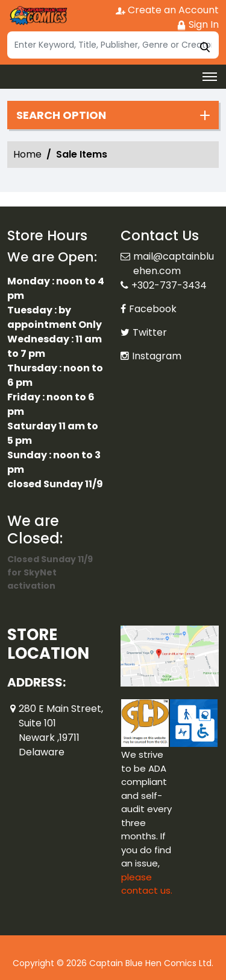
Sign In (198, 24)
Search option (61, 115)
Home (27, 154)
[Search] (113, 45)
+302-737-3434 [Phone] (169, 285)
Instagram (157, 356)
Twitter (150, 332)
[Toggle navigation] (210, 77)
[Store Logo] (37, 16)
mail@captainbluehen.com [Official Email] (174, 264)
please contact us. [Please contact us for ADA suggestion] (147, 884)
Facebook (153, 309)
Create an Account (167, 10)
